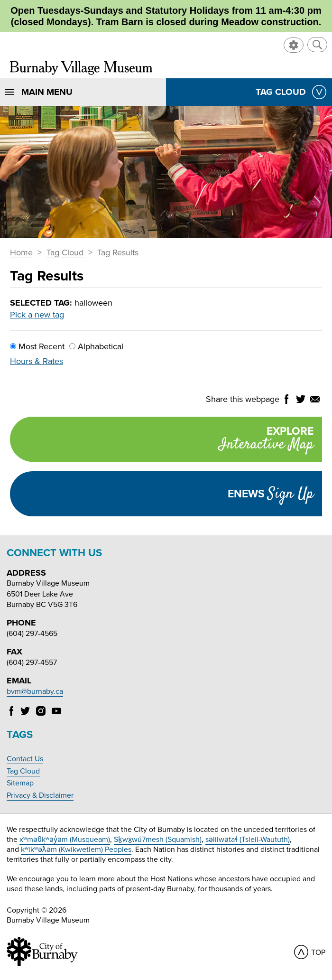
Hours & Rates (37, 361)
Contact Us (25, 759)
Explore (162, 440)
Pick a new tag (37, 315)
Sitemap (20, 783)
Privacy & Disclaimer (40, 795)
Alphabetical (96, 346)
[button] (317, 45)
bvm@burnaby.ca (35, 691)
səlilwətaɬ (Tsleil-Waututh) (248, 840)
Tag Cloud (65, 253)
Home (21, 253)
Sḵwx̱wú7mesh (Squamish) (158, 840)
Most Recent (37, 346)
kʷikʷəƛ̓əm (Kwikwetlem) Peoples (76, 849)
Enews (271, 494)
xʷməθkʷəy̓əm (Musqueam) (65, 840)
